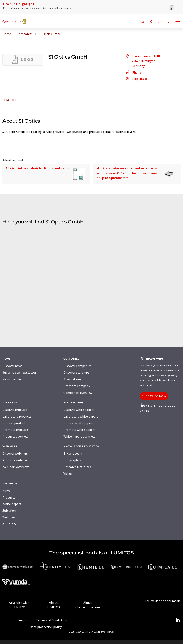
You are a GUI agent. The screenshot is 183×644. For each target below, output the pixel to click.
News (6, 491)
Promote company (77, 386)
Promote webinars (16, 460)
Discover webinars (15, 453)
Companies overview (78, 393)
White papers (12, 504)
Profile (10, 100)
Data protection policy (46, 627)
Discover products (15, 410)
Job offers (9, 510)
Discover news (12, 366)
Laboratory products (17, 416)
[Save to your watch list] (168, 22)
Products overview (15, 436)
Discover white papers (79, 410)
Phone (133, 72)
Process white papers (78, 423)
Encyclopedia (73, 453)
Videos (68, 473)
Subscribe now (154, 396)
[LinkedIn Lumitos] (178, 620)
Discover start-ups (76, 372)
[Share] (151, 22)
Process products (15, 423)
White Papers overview (79, 436)
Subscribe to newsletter (19, 372)
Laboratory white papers (81, 416)
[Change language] (160, 22)
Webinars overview (16, 467)
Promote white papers (79, 430)
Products (9, 497)
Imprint (23, 620)
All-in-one (10, 524)
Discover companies (77, 366)
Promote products (16, 430)
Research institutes (77, 467)
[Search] (142, 22)
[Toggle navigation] (178, 22)
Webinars (9, 517)
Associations (72, 379)
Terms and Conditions (52, 620)
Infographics (73, 460)
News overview (13, 379)
